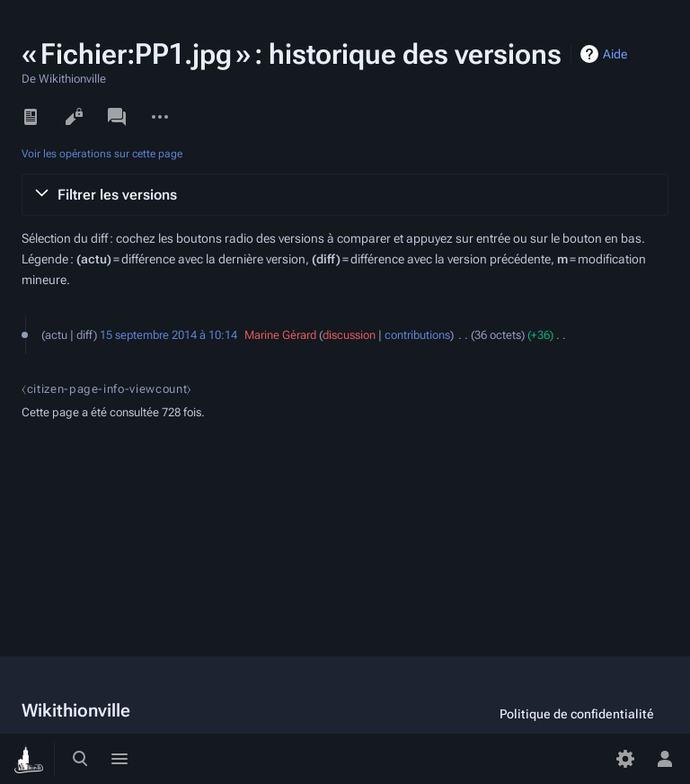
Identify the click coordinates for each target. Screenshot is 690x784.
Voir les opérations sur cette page (102, 154)
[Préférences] (625, 759)
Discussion (117, 117)
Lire (31, 117)
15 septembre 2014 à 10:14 (168, 335)
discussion (349, 335)
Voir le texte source (74, 117)
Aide (615, 54)
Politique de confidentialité (577, 714)
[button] (345, 195)
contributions (417, 335)
